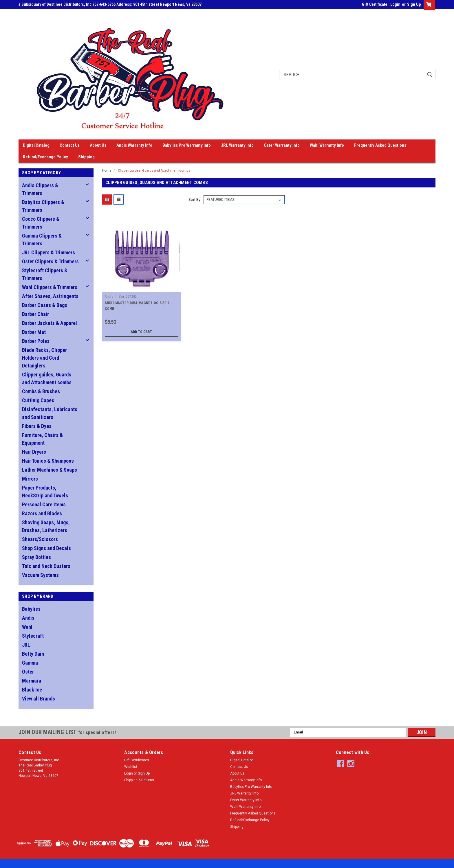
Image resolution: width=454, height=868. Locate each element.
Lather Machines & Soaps (50, 470)
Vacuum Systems (40, 575)
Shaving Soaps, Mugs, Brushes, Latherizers (46, 526)
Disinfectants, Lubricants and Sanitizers (50, 413)
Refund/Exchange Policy (45, 157)
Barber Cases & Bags (45, 305)
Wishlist (131, 767)
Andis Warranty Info (134, 145)
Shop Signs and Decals (46, 548)
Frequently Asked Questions (380, 145)
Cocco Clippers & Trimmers (41, 223)
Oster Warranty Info (282, 145)
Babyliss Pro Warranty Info (187, 145)
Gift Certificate (375, 4)
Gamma (30, 663)
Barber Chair (35, 314)
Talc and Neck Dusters (46, 566)
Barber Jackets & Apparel (50, 323)
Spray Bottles (36, 557)
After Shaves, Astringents (50, 296)
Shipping (86, 157)
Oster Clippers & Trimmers (50, 261)
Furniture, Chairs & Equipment (42, 439)
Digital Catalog (36, 145)
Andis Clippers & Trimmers (40, 189)
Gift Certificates (137, 760)
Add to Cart (141, 332)
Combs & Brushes (41, 391)
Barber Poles (36, 341)
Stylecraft (33, 636)
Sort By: (195, 199)
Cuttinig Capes (38, 400)
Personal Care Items (44, 504)
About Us (98, 145)
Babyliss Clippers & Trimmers (43, 206)
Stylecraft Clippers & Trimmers (45, 274)
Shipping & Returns (139, 780)
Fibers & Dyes (37, 426)
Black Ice (32, 690)
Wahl (27, 627)
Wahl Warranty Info (327, 145)
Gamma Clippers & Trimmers (42, 240)
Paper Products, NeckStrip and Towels (45, 492)
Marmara (32, 681)
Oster (28, 672)
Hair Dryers (34, 452)
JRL (26, 645)
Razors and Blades (42, 513)
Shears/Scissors (40, 539)
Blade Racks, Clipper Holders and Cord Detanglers (44, 358)
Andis (28, 618)
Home (107, 171)
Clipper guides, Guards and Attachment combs (47, 378)
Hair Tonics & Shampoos (48, 461)
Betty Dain (33, 654)
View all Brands (39, 699)
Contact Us (70, 145)
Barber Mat (34, 332)
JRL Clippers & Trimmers (48, 252)
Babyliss (31, 609)
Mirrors (30, 479)
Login (395, 4)
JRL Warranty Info (237, 145)
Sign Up (414, 4)
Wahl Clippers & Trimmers (50, 287)
